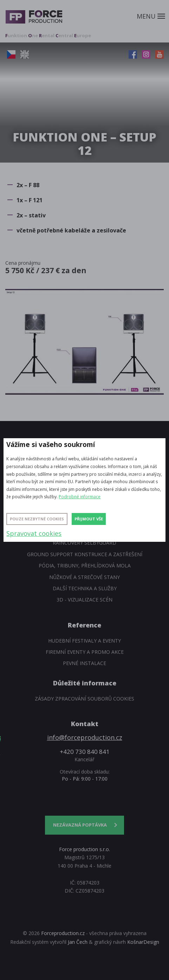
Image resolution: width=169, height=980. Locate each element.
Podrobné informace (80, 497)
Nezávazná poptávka (80, 825)
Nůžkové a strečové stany (84, 577)
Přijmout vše (89, 519)
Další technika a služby (85, 588)
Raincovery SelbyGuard (84, 543)
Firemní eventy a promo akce (85, 652)
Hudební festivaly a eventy (84, 641)
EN (25, 54)
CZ (11, 54)
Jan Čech (78, 942)
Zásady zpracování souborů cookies (84, 699)
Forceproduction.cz (63, 933)
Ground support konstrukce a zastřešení (85, 554)
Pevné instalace (84, 663)
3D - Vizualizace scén (84, 600)
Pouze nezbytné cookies (37, 519)
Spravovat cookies (34, 533)
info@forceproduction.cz (85, 737)
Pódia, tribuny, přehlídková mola (85, 565)
